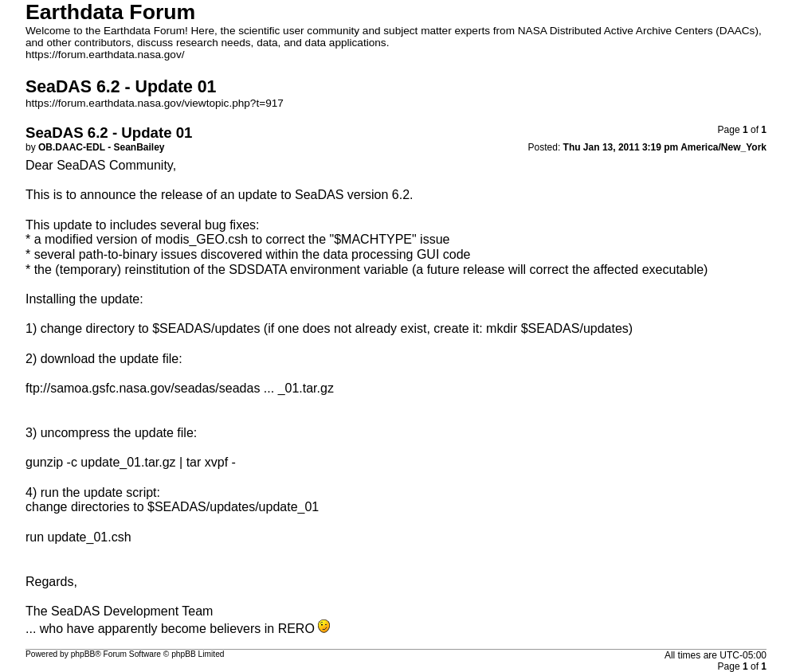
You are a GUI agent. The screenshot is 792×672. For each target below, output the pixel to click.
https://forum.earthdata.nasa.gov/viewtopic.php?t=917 (155, 103)
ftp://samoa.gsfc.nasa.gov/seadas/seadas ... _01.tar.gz (180, 388)
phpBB (83, 654)
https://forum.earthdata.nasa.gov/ (105, 55)
